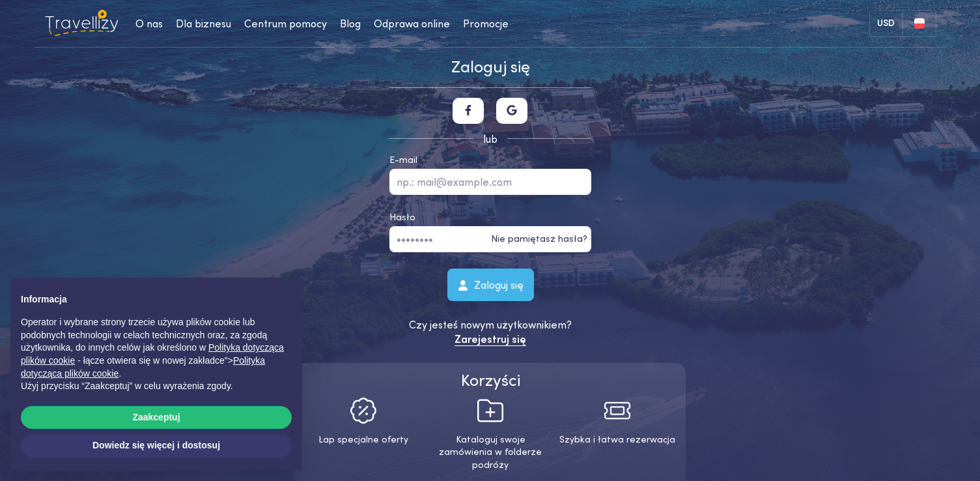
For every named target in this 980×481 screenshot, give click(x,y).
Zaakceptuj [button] (156, 417)
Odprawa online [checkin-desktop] (412, 23)
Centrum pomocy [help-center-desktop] (286, 23)
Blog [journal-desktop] (350, 23)
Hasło (402, 217)
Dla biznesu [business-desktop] (203, 23)
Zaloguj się (490, 284)
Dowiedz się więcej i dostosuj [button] (156, 445)
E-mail (403, 160)
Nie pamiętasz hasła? (539, 239)
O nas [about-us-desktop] (149, 23)
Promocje (486, 23)
